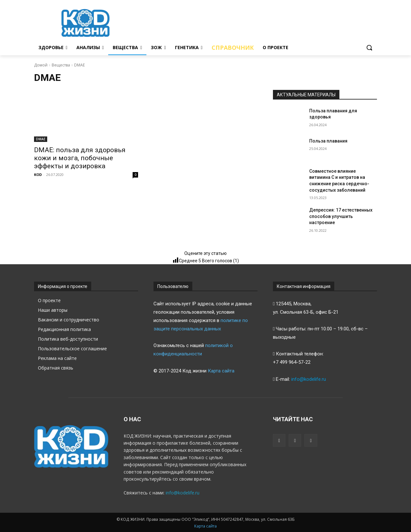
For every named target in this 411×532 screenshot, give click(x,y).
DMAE (41, 139)
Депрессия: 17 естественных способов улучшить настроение (341, 216)
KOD (38, 174)
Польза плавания (328, 141)
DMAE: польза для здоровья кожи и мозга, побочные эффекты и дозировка (80, 158)
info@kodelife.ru (309, 379)
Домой (41, 65)
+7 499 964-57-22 (292, 362)
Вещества (61, 65)
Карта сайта (221, 371)
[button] (369, 48)
